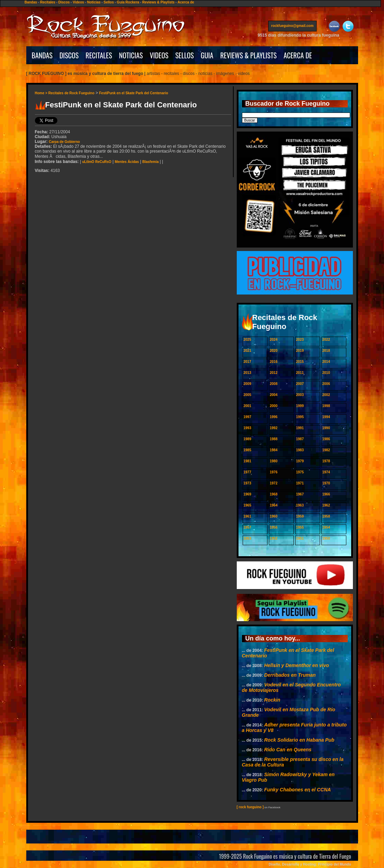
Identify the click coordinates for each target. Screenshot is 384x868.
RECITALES (99, 55)
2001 (247, 406)
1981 (247, 461)
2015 (300, 362)
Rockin (272, 700)
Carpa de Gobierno (64, 142)
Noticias (94, 2)
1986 (326, 439)
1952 (274, 538)
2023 (300, 340)
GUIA (207, 55)
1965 (247, 505)
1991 (300, 428)
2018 (326, 351)
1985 (247, 450)
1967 (300, 494)
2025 (247, 340)
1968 (274, 494)
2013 (247, 373)
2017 (247, 362)
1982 (326, 450)
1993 (247, 428)
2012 (274, 373)
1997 (247, 417)
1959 (300, 516)
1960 (274, 516)
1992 (274, 428)
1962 (326, 505)
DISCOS (69, 55)
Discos (64, 2)
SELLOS (185, 55)
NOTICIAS (131, 55)
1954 (326, 527)
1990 (326, 428)
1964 (274, 505)
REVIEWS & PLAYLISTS (248, 55)
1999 (300, 406)
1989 (247, 439)
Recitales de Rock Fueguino (71, 93)
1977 (247, 472)
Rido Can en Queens (288, 750)
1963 (300, 505)
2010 (326, 373)
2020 (274, 351)
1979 (300, 461)
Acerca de (186, 2)
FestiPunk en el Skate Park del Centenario (134, 93)
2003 (300, 395)
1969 (247, 494)
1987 (300, 439)
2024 (274, 340)
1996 (274, 417)
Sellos (109, 2)
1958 (326, 516)
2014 (326, 362)
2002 (326, 395)
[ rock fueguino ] (250, 807)
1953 (247, 538)
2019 (300, 351)
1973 (247, 483)
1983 (300, 450)
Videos (78, 2)
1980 (274, 461)
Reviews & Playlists (158, 2)
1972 (274, 483)
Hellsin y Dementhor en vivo (297, 665)
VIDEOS (159, 55)
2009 (247, 384)
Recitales (48, 2)
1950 (326, 538)
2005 (247, 395)
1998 (326, 406)
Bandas (31, 2)
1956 (274, 527)
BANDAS (42, 55)
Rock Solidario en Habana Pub (299, 740)
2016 (274, 362)
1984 (274, 450)
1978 (326, 461)
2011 (300, 373)
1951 (300, 538)
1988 (274, 439)
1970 (326, 483)
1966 (326, 494)
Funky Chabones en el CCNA (297, 790)
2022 (326, 340)
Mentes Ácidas (127, 162)
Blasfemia (151, 162)
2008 (274, 384)
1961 (247, 516)
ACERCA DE (298, 55)
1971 (300, 483)
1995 (300, 417)
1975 (300, 472)
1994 (326, 417)
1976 (274, 472)
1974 (326, 472)
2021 (247, 351)
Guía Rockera (128, 2)
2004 (274, 395)
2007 (300, 384)
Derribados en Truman (290, 675)
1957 (247, 527)
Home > (42, 93)
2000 (274, 406)
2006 (326, 384)
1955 (300, 527)
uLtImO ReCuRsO (97, 162)
